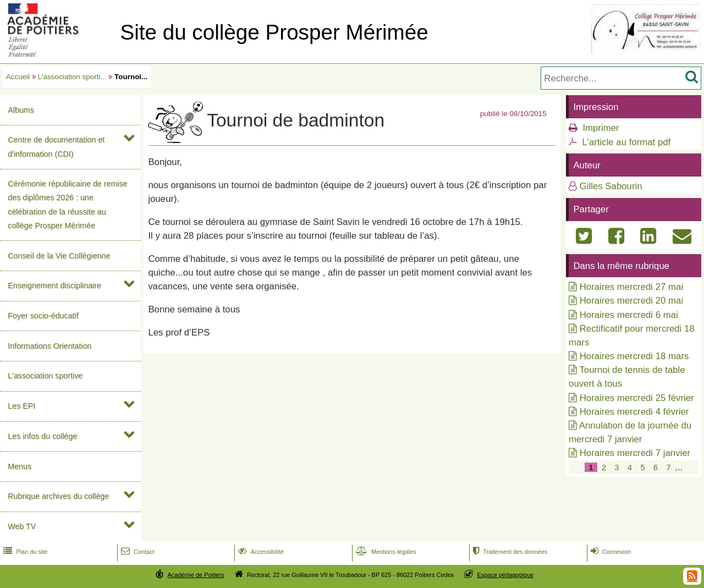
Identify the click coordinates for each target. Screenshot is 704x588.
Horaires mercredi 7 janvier (635, 453)
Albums (21, 110)
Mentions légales (385, 552)
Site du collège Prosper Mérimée (274, 32)
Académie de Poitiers (196, 575)
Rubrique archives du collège (58, 496)
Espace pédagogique (506, 575)
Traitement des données (509, 552)
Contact (137, 552)
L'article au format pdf (626, 142)
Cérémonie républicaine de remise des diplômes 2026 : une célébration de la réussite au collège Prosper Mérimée (67, 205)
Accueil (18, 77)
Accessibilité (260, 552)
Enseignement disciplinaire (54, 285)
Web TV (22, 526)
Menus (20, 466)
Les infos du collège (42, 436)
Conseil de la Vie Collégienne (59, 256)
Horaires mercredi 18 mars (634, 356)
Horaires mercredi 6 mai (629, 315)
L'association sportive (45, 376)
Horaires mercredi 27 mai (631, 287)
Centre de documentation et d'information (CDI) (56, 147)
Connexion (610, 552)
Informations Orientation (50, 346)
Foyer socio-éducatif (43, 316)
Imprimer (601, 128)
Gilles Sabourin (611, 186)
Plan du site (24, 552)
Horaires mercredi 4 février (634, 412)
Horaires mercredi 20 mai (631, 301)
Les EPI (21, 406)
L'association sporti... (72, 77)
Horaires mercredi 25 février (637, 398)
